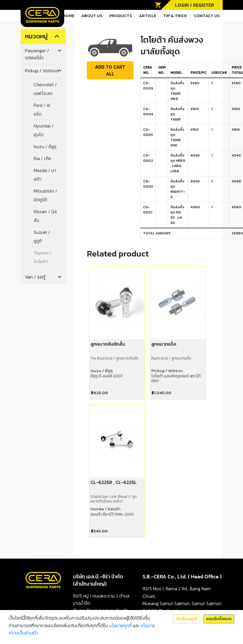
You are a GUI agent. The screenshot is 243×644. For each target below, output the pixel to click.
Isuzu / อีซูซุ (45, 146)
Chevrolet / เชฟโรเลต (45, 89)
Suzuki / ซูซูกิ (42, 236)
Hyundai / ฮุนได (44, 130)
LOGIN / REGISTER (195, 5)
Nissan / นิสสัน (45, 216)
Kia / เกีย (42, 158)
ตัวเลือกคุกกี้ (187, 619)
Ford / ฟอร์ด (42, 110)
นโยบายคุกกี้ (120, 625)
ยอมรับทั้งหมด (219, 619)
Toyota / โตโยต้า (43, 257)
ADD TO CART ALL (110, 70)
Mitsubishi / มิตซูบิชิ (45, 195)
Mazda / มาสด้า (45, 175)
